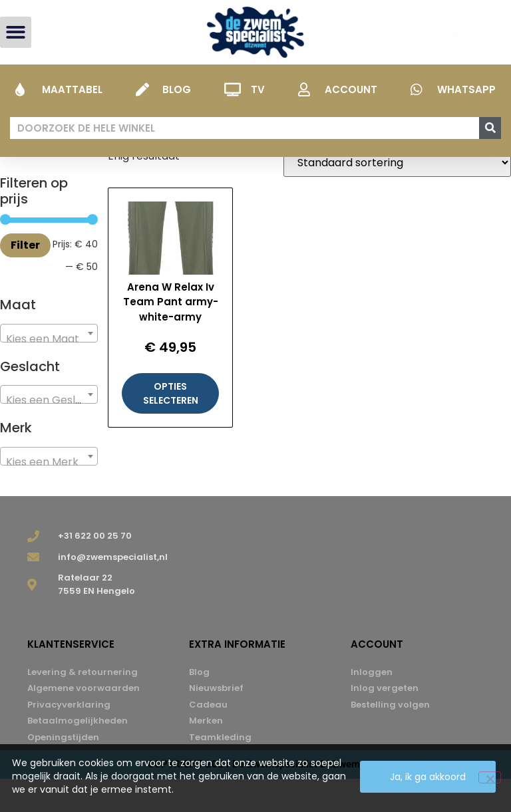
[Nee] (490, 777)
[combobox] (49, 366)
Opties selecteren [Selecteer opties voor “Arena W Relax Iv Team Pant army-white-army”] (171, 427)
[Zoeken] (490, 128)
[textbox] (49, 372)
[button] (16, 32)
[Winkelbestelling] (397, 196)
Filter (25, 278)
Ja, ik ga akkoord (428, 777)
